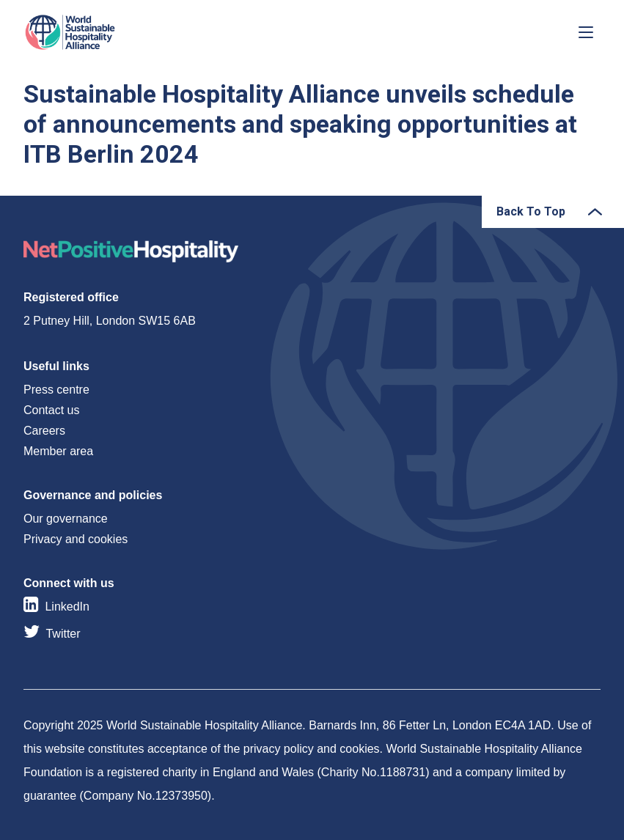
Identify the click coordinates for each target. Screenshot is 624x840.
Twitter (63, 634)
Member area (58, 451)
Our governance (66, 519)
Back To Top (531, 211)
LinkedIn (67, 607)
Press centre (56, 390)
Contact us (51, 410)
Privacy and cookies (76, 539)
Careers (44, 431)
